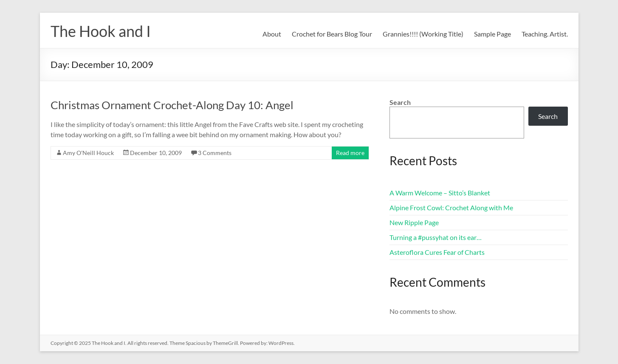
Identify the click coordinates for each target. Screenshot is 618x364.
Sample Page (492, 34)
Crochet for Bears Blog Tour (332, 34)
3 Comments (215, 153)
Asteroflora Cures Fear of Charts (437, 252)
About (272, 34)
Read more (350, 153)
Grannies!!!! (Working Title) (423, 34)
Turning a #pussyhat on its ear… (436, 237)
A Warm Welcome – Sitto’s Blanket (440, 193)
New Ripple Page (414, 222)
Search (400, 102)
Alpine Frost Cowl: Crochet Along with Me (451, 207)
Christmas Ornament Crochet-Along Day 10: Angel (172, 105)
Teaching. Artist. (545, 34)
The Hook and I (101, 31)
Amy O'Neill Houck (88, 153)
